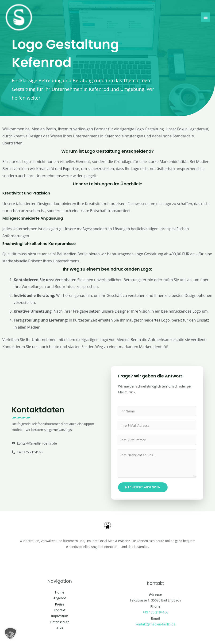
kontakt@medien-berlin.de (155, 624)
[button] (10, 634)
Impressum (60, 616)
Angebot (60, 598)
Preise (60, 604)
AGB (60, 628)
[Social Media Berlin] (19, 17)
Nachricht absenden (143, 487)
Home (60, 592)
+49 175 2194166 (155, 612)
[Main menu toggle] (206, 17)
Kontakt (60, 610)
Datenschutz (60, 622)
